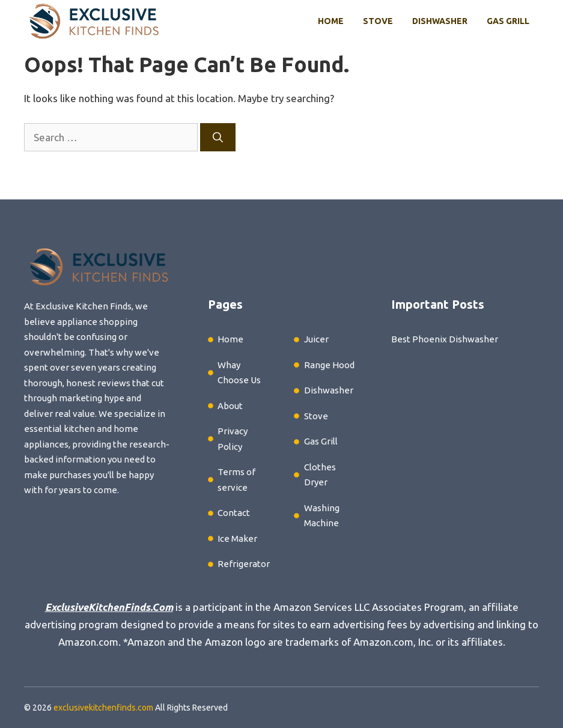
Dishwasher (440, 21)
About (230, 406)
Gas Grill (508, 21)
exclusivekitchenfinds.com (103, 708)
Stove (378, 21)
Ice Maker (237, 538)
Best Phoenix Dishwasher (445, 339)
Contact (234, 513)
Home (331, 21)
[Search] (218, 138)
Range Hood (329, 365)
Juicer (316, 339)
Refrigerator (244, 564)
